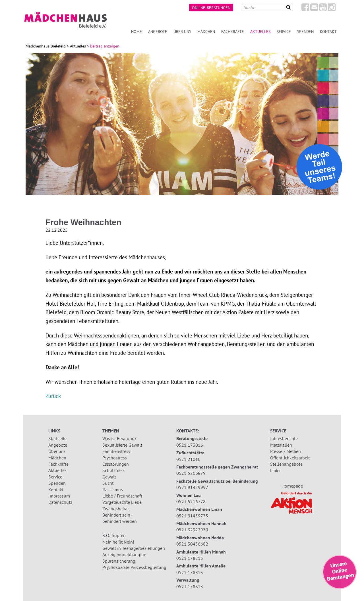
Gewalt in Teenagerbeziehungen (134, 548)
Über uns (182, 31)
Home (136, 31)
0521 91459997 (192, 487)
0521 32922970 (192, 530)
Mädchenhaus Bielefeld (46, 46)
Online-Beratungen (211, 8)
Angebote (158, 31)
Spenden (305, 31)
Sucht (108, 483)
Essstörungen (116, 464)
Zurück (53, 396)
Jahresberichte (284, 438)
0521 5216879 (191, 473)
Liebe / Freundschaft (122, 496)
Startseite (57, 438)
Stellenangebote (286, 464)
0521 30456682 (192, 544)
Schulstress (113, 470)
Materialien (281, 445)
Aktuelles (260, 31)
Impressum (59, 496)
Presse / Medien (286, 451)
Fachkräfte (233, 31)
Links (275, 470)
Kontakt (328, 31)
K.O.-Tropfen (114, 535)
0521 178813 (190, 558)
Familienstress (116, 451)
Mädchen (206, 31)
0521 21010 (188, 459)
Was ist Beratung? (119, 438)
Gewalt (109, 477)
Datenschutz (60, 502)
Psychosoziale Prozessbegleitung (134, 567)
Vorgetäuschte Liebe (122, 502)
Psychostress (115, 458)
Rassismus (113, 490)
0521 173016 (190, 445)
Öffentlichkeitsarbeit (290, 458)
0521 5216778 (191, 501)
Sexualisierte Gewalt (122, 445)
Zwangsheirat (116, 509)
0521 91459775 (192, 516)
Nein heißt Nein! (118, 542)
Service (284, 31)
